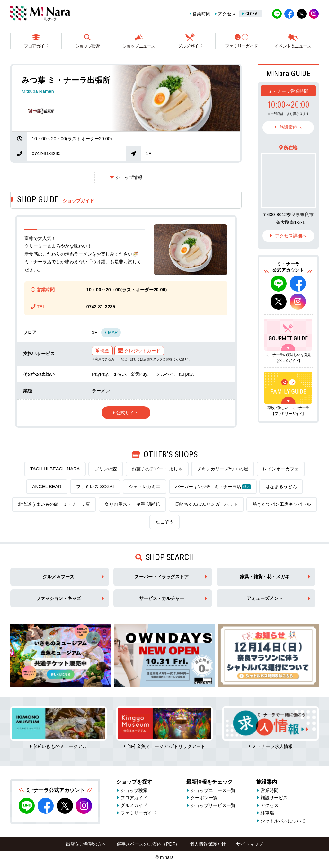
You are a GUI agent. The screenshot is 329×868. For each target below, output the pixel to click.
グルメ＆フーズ (58, 577)
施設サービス (274, 798)
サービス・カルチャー (162, 598)
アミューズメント (265, 598)
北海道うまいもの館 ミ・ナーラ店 (54, 504)
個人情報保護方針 (208, 844)
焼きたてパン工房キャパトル (282, 504)
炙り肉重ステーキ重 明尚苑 (132, 504)
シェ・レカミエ (145, 487)
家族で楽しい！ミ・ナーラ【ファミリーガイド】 (288, 411)
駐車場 (267, 813)
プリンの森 (106, 469)
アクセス (227, 14)
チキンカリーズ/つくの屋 (223, 469)
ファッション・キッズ (58, 598)
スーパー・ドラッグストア (162, 577)
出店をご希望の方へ (86, 844)
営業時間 (201, 14)
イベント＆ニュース (293, 46)
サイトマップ (250, 844)
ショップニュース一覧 (213, 790)
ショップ (129, 177)
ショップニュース (139, 46)
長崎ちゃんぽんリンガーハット (206, 504)
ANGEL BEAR (47, 487)
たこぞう (164, 522)
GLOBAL (253, 14)
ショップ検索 (87, 46)
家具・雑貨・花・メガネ (265, 577)
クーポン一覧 (204, 798)
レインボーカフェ (281, 469)
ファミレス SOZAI (95, 487)
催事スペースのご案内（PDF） (148, 844)
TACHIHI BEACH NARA (55, 469)
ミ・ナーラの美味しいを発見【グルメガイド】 (288, 358)
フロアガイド (36, 46)
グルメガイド (190, 46)
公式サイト (127, 413)
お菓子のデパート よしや (157, 469)
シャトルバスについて (283, 821)
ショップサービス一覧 (213, 805)
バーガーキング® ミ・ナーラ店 (213, 487)
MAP (113, 332)
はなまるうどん (281, 487)
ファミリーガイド (241, 46)
